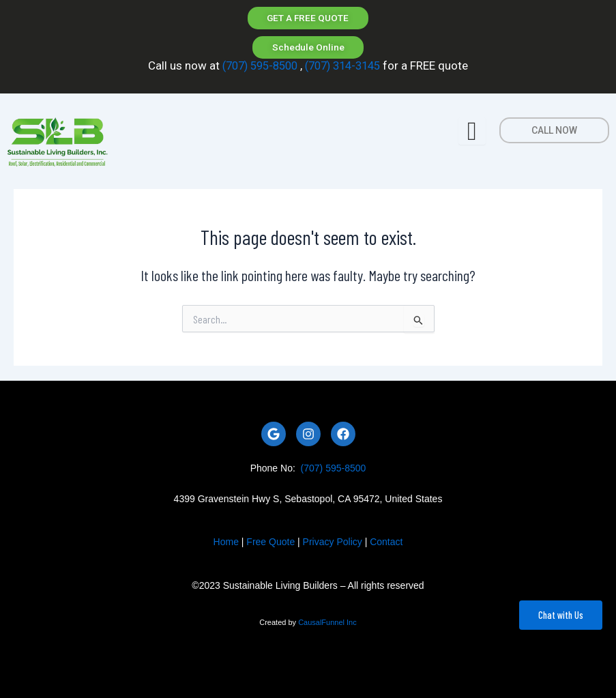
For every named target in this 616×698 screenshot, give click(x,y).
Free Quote (270, 542)
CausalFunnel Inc (327, 622)
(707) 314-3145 (345, 67)
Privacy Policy (333, 542)
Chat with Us (561, 615)
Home (226, 542)
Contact (386, 542)
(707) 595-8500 (256, 67)
